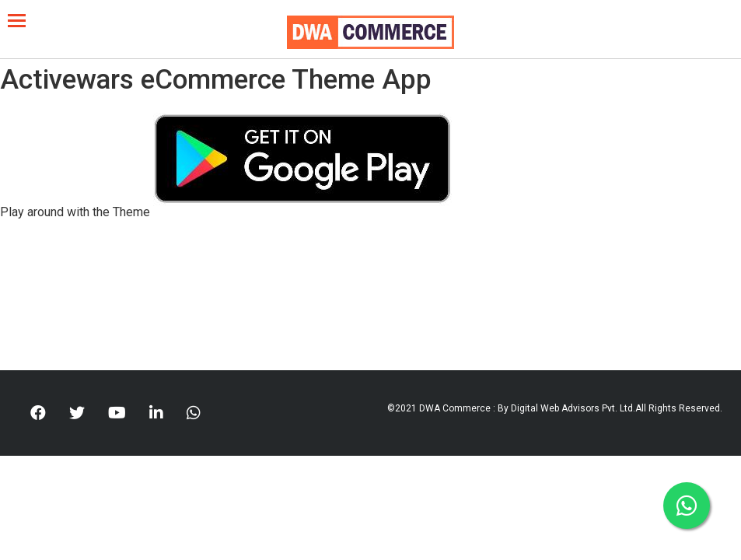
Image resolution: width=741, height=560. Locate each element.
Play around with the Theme (75, 212)
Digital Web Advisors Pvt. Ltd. (573, 408)
